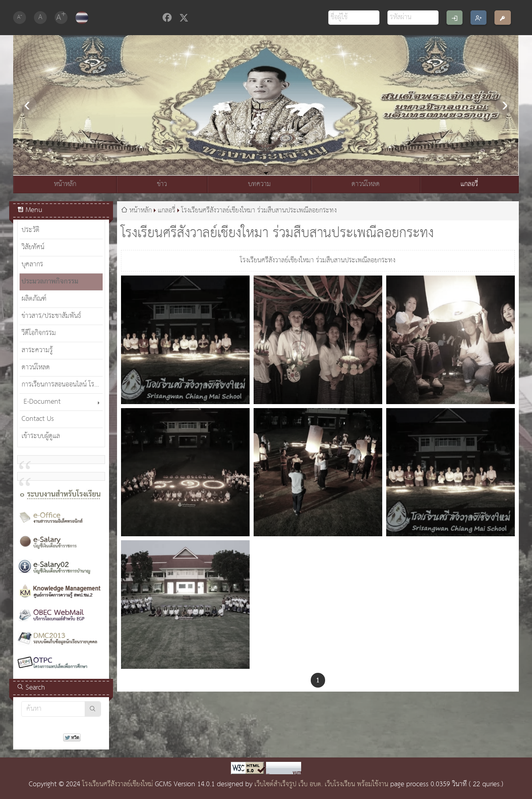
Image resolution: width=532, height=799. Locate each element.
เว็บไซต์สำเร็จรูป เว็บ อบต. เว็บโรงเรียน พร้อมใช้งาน (321, 784)
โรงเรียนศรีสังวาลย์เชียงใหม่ (118, 784)
